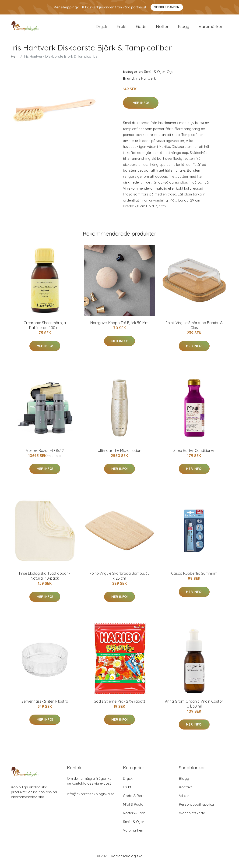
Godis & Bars (134, 800)
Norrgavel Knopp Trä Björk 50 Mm (119, 327)
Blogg (184, 28)
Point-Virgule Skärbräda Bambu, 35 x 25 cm (119, 580)
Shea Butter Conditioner (194, 454)
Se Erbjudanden (167, 7)
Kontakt (185, 791)
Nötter (162, 28)
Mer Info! (141, 107)
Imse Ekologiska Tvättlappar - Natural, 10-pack (45, 580)
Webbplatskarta (192, 817)
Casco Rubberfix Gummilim (194, 577)
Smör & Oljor (155, 76)
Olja (170, 76)
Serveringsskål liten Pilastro (45, 705)
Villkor (184, 800)
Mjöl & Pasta (133, 808)
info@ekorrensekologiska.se (91, 798)
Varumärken (211, 28)
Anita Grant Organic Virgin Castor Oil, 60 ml (194, 708)
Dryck (102, 28)
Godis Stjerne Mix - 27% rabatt (119, 705)
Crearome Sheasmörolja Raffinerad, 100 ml (45, 329)
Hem (15, 60)
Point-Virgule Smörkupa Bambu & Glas (194, 329)
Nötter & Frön (134, 817)
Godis (141, 28)
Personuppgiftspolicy (196, 808)
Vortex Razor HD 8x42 (45, 454)
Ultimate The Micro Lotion (119, 454)
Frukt (122, 28)
